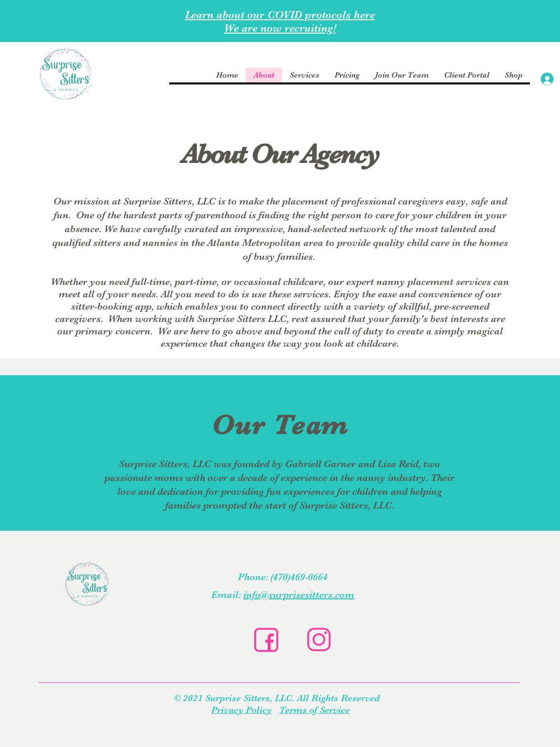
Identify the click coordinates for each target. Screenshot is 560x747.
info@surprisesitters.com (299, 595)
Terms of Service (315, 710)
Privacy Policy (242, 710)
